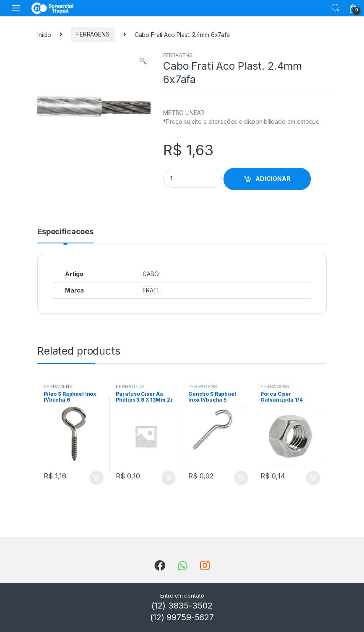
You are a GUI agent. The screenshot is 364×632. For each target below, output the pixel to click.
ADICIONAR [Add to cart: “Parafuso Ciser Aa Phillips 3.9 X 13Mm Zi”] (169, 478)
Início (44, 34)
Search (335, 8)
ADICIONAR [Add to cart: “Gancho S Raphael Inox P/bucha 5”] (241, 478)
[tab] (65, 235)
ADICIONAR (273, 179)
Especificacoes (65, 232)
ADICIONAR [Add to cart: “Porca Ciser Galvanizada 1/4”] (313, 478)
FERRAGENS (93, 34)
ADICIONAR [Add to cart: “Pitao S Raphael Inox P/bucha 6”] (96, 478)
